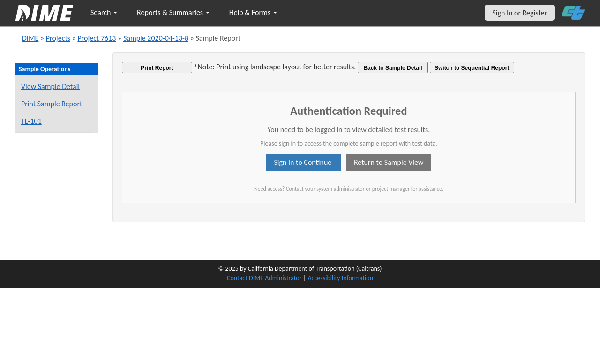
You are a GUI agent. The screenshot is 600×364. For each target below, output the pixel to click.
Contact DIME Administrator (264, 278)
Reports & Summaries (173, 12)
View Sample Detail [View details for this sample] (50, 86)
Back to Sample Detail (393, 68)
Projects (58, 38)
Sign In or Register (520, 13)
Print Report (157, 68)
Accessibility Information (340, 278)
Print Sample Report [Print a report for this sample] (52, 104)
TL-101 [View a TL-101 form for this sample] (31, 121)
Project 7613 (97, 38)
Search (104, 12)
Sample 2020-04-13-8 (156, 38)
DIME (30, 38)
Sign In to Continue (303, 162)
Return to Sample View (389, 162)
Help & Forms (253, 12)
